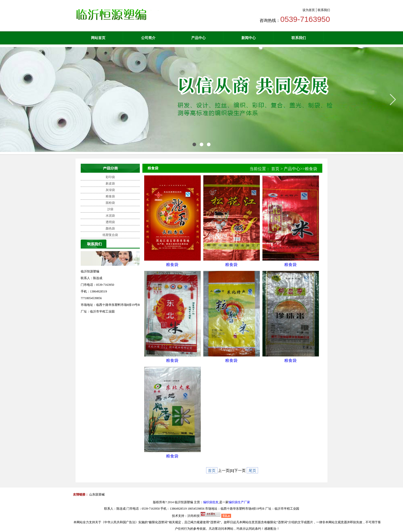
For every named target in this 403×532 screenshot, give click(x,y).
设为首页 (309, 10)
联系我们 (324, 10)
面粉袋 (110, 203)
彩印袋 (110, 177)
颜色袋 (110, 228)
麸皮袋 (110, 184)
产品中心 (198, 38)
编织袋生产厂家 (239, 502)
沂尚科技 (194, 516)
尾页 (252, 471)
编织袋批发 (211, 502)
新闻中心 (249, 38)
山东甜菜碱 (97, 494)
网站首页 (98, 38)
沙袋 (110, 209)
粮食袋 (110, 196)
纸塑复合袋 (110, 235)
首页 (275, 169)
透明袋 (110, 222)
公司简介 (148, 38)
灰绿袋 (110, 190)
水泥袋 (110, 216)
